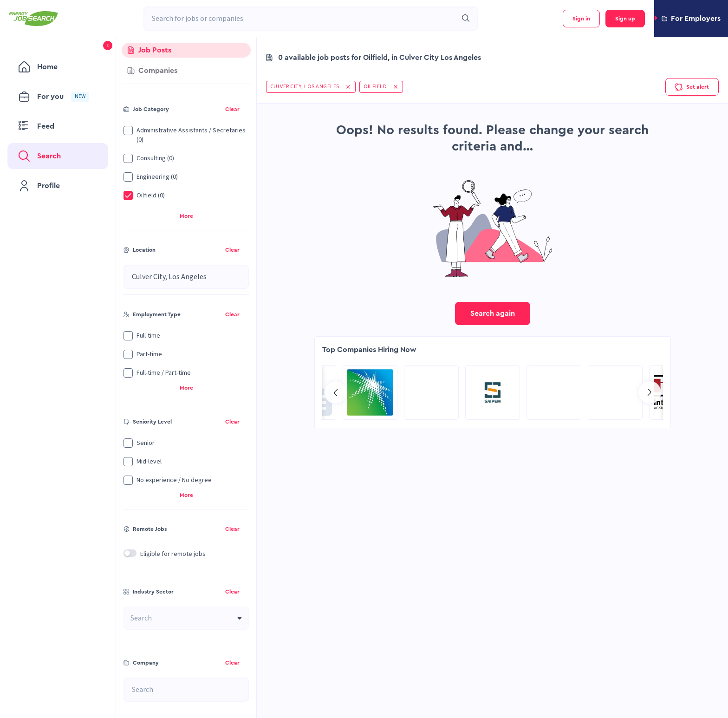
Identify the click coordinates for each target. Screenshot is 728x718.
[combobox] (300, 19)
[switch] (130, 553)
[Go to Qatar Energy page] (615, 392)
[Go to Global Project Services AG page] (493, 392)
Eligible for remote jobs (173, 554)
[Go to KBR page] (554, 392)
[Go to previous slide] (336, 392)
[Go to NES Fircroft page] (431, 392)
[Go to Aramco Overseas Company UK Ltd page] (370, 392)
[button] (691, 19)
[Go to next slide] (650, 392)
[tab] (186, 50)
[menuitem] (58, 67)
